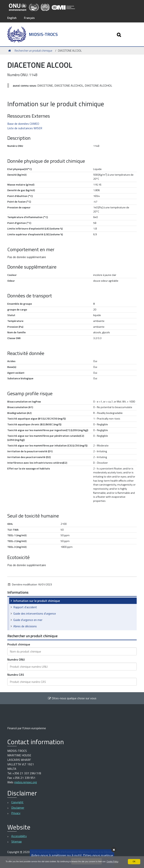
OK (134, 858)
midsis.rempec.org (26, 782)
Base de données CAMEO (23, 123)
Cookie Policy (17, 861)
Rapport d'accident (25, 607)
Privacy (16, 813)
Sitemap (16, 841)
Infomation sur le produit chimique (37, 601)
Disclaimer (18, 807)
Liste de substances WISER (25, 128)
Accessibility (19, 836)
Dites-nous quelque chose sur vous (72, 698)
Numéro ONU (16, 659)
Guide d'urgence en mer (28, 620)
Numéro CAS (16, 674)
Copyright (17, 802)
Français (30, 18)
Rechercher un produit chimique (33, 50)
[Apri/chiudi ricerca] (118, 34)
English (12, 18)
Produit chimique (19, 644)
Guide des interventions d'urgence (35, 613)
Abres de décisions (25, 626)
